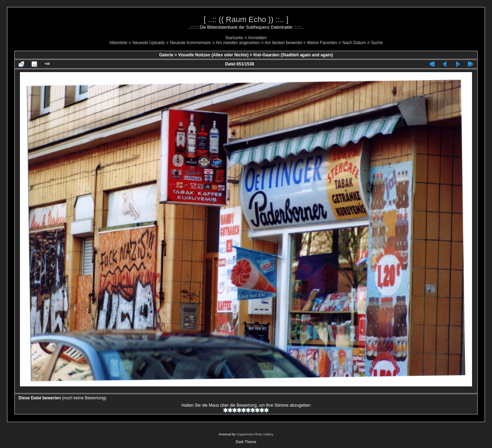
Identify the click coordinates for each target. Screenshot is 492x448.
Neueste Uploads (149, 43)
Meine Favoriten (322, 43)
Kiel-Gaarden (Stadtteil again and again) (293, 55)
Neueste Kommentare (191, 43)
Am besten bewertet (283, 43)
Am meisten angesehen (238, 43)
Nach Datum (354, 43)
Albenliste (118, 43)
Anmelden (257, 38)
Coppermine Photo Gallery (255, 434)
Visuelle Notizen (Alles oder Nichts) (213, 55)
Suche (377, 43)
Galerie (166, 55)
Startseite (234, 38)
